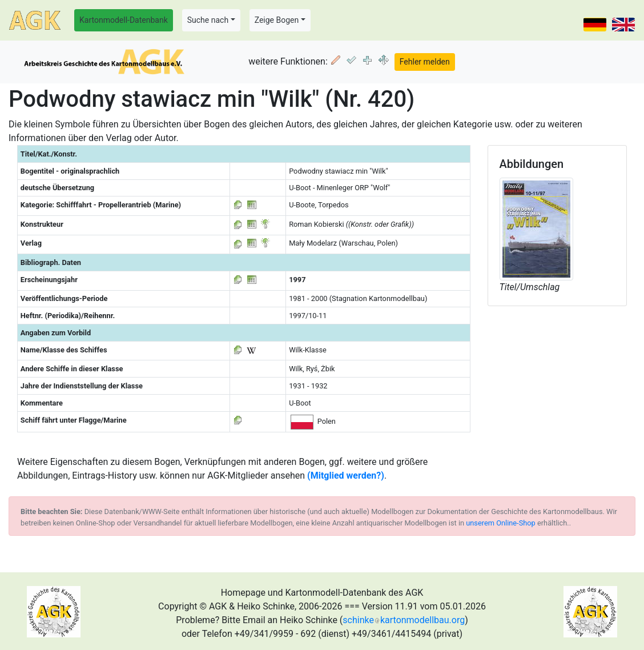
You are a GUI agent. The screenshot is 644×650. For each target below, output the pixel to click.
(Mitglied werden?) (346, 476)
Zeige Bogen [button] (277, 20)
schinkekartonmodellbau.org (404, 620)
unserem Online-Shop (501, 523)
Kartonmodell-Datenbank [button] (124, 20)
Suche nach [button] (208, 20)
